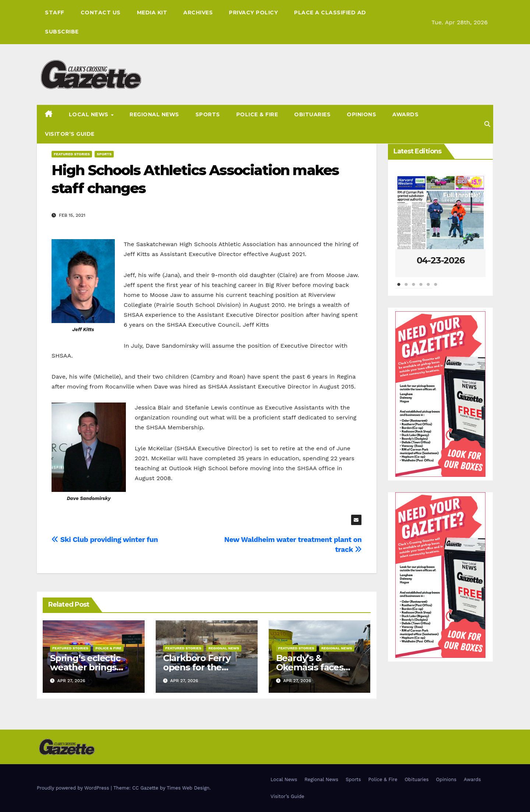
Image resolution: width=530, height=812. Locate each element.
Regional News (154, 114)
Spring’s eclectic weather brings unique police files (90, 667)
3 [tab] (414, 288)
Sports (208, 114)
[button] (487, 124)
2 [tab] (406, 288)
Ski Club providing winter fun (105, 540)
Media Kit (152, 13)
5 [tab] (428, 288)
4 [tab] (421, 288)
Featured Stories (72, 154)
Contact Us (101, 13)
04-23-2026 (441, 260)
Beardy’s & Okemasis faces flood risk (310, 667)
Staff (55, 13)
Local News (90, 114)
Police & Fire (257, 114)
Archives (198, 13)
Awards (405, 114)
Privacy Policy (253, 13)
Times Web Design (188, 788)
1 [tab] (399, 288)
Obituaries (312, 114)
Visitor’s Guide (70, 134)
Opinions (361, 114)
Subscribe (62, 32)
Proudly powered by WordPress (74, 788)
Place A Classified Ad (330, 13)
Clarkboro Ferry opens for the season (197, 667)
